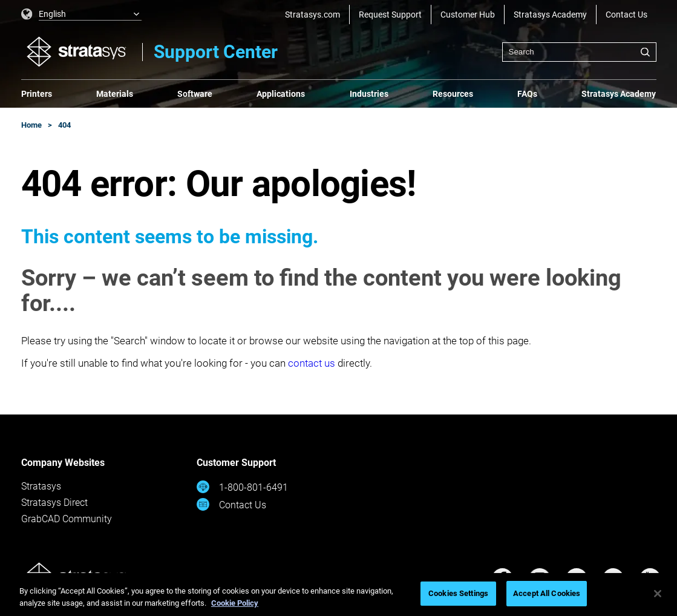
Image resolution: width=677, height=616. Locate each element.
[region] (338, 595)
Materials (115, 94)
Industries (369, 94)
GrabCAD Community (67, 519)
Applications (281, 94)
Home (31, 125)
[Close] (658, 594)
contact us (312, 363)
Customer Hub (468, 15)
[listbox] (82, 15)
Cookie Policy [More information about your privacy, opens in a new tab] (235, 603)
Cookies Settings (458, 593)
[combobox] (579, 52)
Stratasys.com (312, 15)
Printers (37, 94)
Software (195, 94)
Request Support (390, 15)
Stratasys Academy (550, 15)
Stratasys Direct (54, 503)
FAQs (527, 94)
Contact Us (626, 15)
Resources (453, 94)
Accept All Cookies (547, 593)
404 (64, 125)
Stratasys (41, 486)
